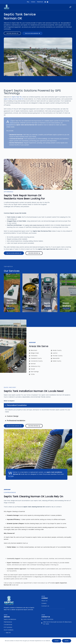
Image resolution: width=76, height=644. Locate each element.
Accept (57, 641)
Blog (28, 2)
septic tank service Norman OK (14, 150)
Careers (33, 2)
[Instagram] (47, 2)
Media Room (40, 2)
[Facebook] (45, 2)
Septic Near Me (17, 148)
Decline (67, 641)
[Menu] (70, 7)
